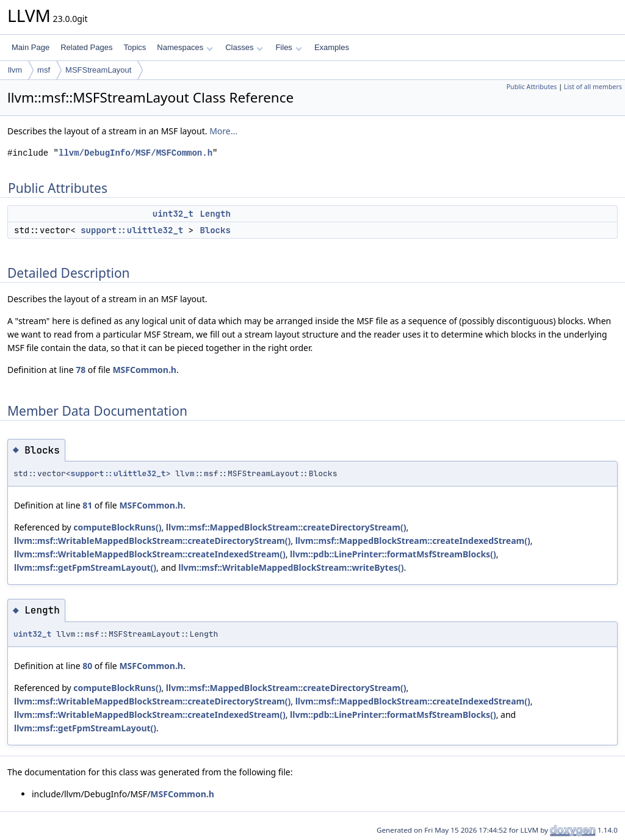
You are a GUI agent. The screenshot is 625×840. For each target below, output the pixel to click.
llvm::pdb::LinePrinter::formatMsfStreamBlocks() (393, 554)
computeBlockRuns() (117, 527)
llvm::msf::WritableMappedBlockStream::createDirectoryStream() (152, 541)
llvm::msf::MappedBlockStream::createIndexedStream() (413, 541)
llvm (15, 70)
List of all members (593, 87)
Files (288, 47)
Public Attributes (532, 87)
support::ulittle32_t (132, 230)
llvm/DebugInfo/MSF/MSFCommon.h (135, 153)
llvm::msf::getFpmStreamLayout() (85, 567)
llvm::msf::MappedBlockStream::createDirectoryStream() (286, 527)
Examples (332, 47)
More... (223, 131)
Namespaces (185, 47)
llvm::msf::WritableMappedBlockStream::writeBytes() (291, 567)
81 (87, 505)
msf (44, 70)
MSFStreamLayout (98, 70)
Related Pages (86, 47)
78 (81, 370)
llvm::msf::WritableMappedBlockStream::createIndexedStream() (150, 554)
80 (87, 666)
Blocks (215, 230)
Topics (135, 47)
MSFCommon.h (144, 370)
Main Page (31, 47)
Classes (244, 47)
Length (215, 214)
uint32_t (173, 214)
